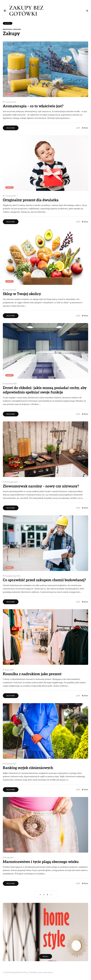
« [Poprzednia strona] (40, 895)
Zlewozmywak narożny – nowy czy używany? (41, 486)
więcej (45, 956)
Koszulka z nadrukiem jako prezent (32, 674)
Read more (11, 128)
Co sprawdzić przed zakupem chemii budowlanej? (44, 580)
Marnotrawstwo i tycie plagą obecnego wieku (41, 862)
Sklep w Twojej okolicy (22, 294)
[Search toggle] (87, 11)
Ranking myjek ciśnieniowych (28, 768)
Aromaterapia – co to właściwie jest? (33, 106)
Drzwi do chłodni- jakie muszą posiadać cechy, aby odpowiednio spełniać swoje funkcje (45, 390)
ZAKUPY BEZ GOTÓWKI (26, 11)
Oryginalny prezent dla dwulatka (31, 200)
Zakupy (9, 93)
